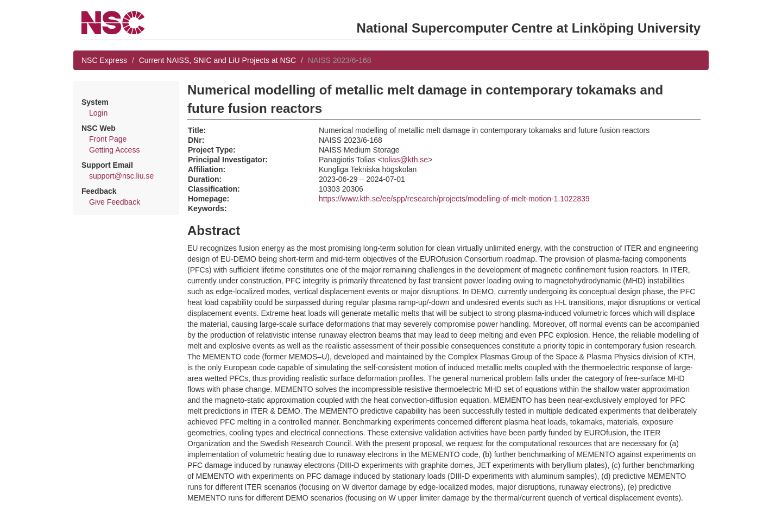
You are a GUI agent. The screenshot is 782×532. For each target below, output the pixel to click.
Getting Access (114, 150)
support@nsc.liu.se (121, 176)
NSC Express (104, 60)
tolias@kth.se (405, 160)
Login (98, 113)
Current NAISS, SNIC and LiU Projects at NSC (217, 60)
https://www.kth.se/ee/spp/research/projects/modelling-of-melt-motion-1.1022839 (454, 199)
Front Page (108, 139)
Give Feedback (115, 202)
